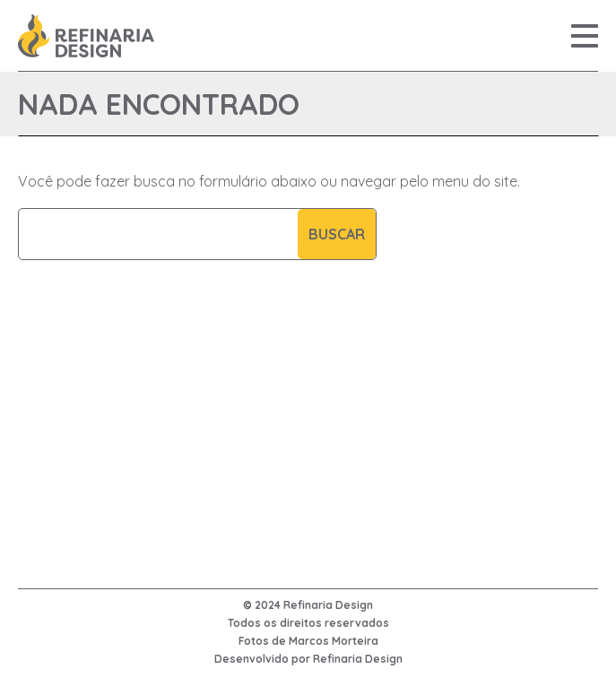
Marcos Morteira (334, 641)
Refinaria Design (358, 659)
